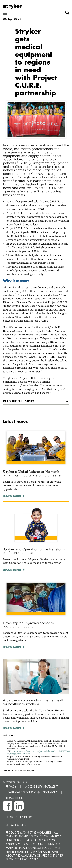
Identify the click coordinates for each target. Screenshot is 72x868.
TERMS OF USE (15, 798)
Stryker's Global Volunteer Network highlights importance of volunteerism (33, 473)
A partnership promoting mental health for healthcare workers (34, 702)
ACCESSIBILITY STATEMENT (41, 787)
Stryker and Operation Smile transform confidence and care (34, 551)
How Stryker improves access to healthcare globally (28, 625)
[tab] (36, 401)
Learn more (12, 496)
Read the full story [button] (19, 401)
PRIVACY (11, 787)
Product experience (19, 817)
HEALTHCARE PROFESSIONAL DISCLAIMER (31, 792)
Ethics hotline (16, 825)
